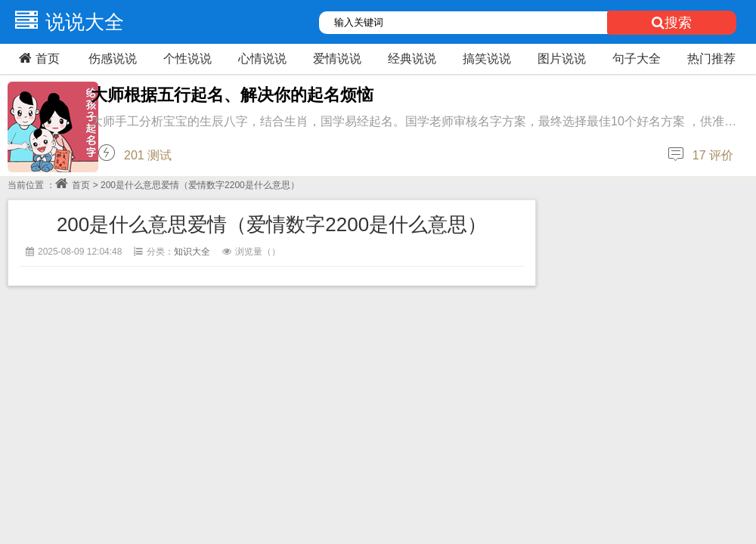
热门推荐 (711, 59)
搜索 (672, 23)
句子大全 (637, 59)
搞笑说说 (487, 59)
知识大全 (192, 252)
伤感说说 (113, 59)
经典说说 (412, 59)
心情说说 (262, 59)
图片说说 (562, 59)
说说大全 (66, 22)
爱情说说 (337, 59)
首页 (37, 58)
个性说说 (187, 59)
